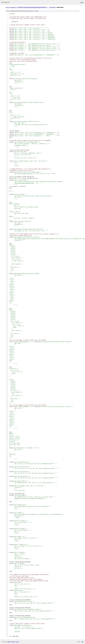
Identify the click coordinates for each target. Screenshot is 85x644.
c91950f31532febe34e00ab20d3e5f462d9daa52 (32, 7)
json (82, 642)
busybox (13, 7)
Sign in (82, 2)
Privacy (13, 642)
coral (7, 7)
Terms (17, 642)
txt (79, 642)
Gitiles (9, 642)
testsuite (53, 7)
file (36, 11)
